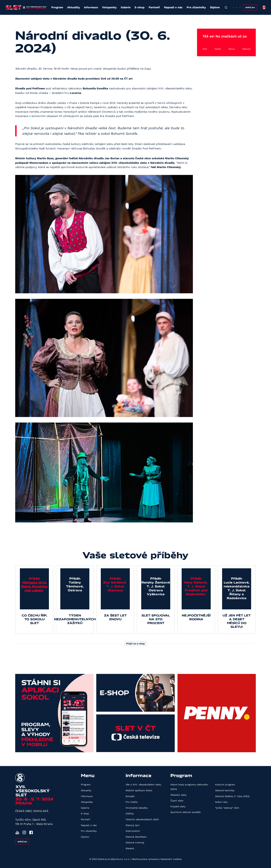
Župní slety (177, 801)
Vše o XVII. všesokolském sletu (143, 784)
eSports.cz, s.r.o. (120, 859)
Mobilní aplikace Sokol (139, 790)
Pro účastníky (196, 7)
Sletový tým (133, 825)
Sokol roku (221, 802)
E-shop (140, 7)
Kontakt (130, 796)
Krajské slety (178, 806)
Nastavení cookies (171, 859)
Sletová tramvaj (135, 842)
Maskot (130, 848)
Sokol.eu (103, 859)
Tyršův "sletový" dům (227, 808)
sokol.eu (250, 7)
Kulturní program (225, 784)
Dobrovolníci (133, 831)
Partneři (154, 7)
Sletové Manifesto (136, 837)
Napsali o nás (173, 7)
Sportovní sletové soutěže (186, 812)
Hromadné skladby (137, 808)
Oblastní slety (178, 795)
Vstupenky (109, 7)
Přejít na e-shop (135, 644)
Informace (91, 7)
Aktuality (74, 7)
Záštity (130, 813)
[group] (34, 600)
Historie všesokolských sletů (142, 819)
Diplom (215, 7)
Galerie (126, 7)
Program (57, 7)
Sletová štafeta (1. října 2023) (232, 796)
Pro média (132, 802)
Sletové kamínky (225, 790)
